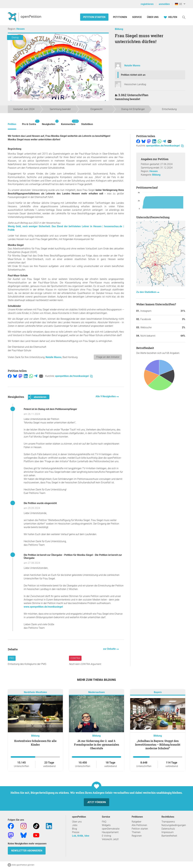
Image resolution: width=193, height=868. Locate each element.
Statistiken (87, 124)
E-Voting (106, 836)
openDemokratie (111, 829)
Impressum (168, 832)
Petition (12, 124)
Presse (76, 832)
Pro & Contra (29, 123)
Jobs (75, 825)
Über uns (77, 822)
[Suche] (184, 17)
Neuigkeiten (49, 123)
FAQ (104, 822)
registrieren (147, 4)
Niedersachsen (96, 692)
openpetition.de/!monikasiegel (74, 376)
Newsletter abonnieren (27, 851)
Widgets (106, 825)
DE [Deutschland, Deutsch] (179, 4)
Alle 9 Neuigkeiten (106, 396)
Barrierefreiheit (169, 836)
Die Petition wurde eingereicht (40, 503)
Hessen (20, 29)
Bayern (158, 692)
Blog (74, 829)
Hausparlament (110, 832)
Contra (75, 658)
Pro (12, 658)
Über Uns (153, 17)
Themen (136, 832)
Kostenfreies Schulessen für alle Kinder (35, 743)
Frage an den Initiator (108, 357)
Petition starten (94, 17)
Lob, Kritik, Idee (81, 836)
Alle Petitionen (139, 825)
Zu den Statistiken (147, 292)
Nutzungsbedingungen (174, 825)
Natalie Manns (132, 65)
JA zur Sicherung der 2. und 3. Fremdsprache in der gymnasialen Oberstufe (96, 745)
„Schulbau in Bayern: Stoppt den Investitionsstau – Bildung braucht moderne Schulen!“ (158, 745)
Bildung (119, 29)
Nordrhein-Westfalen (35, 692)
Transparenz (168, 822)
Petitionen (120, 17)
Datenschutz (168, 829)
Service (137, 17)
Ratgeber (136, 822)
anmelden (164, 4)
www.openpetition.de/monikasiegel (43, 607)
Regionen (137, 836)
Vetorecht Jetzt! (110, 839)
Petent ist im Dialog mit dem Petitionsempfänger (50, 409)
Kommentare (68, 123)
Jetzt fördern (96, 802)
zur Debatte (110, 649)
